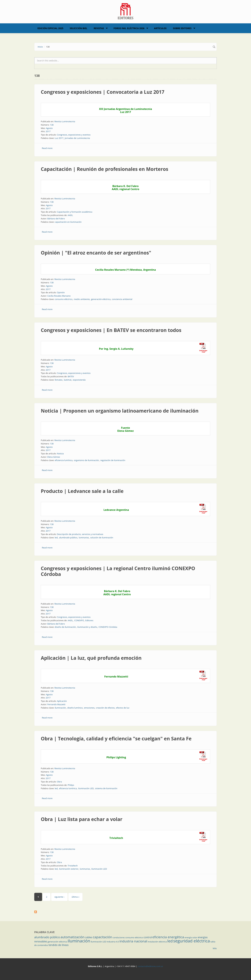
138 (52, 125)
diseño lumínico (75, 708)
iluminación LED (86, 788)
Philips (71, 785)
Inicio (40, 47)
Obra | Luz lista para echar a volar (82, 819)
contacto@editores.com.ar (150, 966)
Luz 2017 (59, 138)
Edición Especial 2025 (50, 28)
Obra (59, 782)
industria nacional (133, 941)
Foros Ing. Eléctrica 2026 (129, 28)
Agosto (49, 128)
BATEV (71, 376)
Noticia (60, 454)
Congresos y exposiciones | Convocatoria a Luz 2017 (103, 92)
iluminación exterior (69, 869)
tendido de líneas (59, 945)
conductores (119, 937)
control (148, 937)
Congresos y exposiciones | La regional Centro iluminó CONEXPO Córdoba (118, 571)
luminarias (84, 538)
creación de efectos (105, 708)
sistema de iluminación (106, 788)
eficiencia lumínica (64, 460)
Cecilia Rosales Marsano (59, 296)
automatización (73, 937)
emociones (89, 708)
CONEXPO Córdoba (108, 627)
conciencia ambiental (122, 299)
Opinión (61, 292)
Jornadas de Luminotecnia (77, 138)
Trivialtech (73, 866)
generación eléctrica (101, 299)
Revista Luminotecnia (65, 121)
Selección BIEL (79, 28)
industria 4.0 (113, 942)
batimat (68, 380)
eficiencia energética (168, 937)
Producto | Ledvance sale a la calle (82, 491)
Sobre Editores (182, 28)
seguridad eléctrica (192, 941)
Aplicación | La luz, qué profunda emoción (91, 658)
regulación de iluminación (113, 460)
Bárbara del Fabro (56, 219)
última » (75, 897)
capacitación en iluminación (68, 222)
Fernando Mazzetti (56, 704)
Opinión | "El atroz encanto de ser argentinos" (96, 253)
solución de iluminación (102, 538)
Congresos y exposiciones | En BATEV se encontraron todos (111, 330)
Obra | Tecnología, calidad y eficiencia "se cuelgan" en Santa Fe (116, 739)
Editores (89, 620)
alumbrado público (68, 538)
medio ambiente (82, 299)
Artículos (160, 28)
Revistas (99, 28)
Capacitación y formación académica (75, 212)
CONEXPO (79, 620)
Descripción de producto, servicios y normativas (80, 534)
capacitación (102, 937)
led (56, 538)
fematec (59, 380)
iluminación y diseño (87, 627)
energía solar (191, 937)
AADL (70, 215)
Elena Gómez (54, 457)
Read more (47, 148)
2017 (48, 131)
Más (215, 948)
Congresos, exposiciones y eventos (74, 135)
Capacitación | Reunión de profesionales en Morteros (105, 169)
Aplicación (62, 701)
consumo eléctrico (64, 299)
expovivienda (79, 380)
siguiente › (59, 897)
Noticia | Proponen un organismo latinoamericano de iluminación (120, 411)
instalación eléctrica (157, 942)
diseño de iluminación (65, 627)
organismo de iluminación (86, 460)
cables (89, 937)
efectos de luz (123, 708)
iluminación (60, 708)
